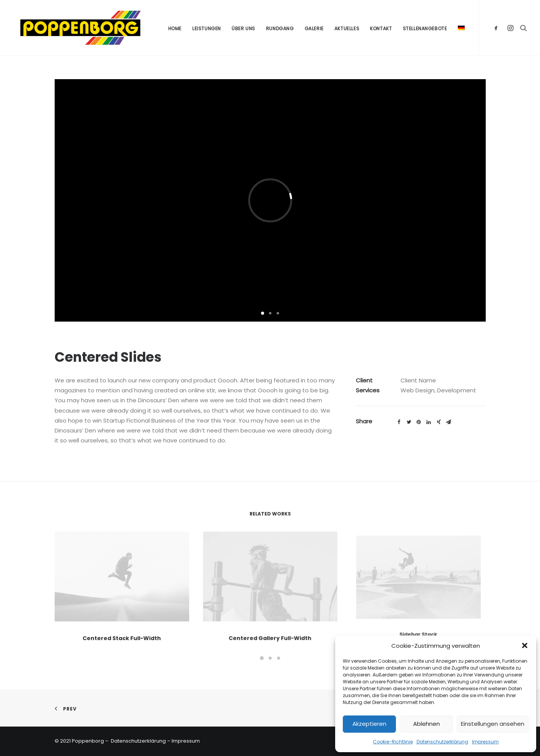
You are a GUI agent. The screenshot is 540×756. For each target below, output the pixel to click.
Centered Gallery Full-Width (270, 618)
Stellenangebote (425, 30)
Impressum (485, 742)
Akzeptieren (369, 724)
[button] (525, 645)
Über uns (243, 30)
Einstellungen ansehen (493, 724)
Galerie (314, 30)
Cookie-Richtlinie (393, 742)
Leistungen (207, 30)
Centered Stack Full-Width (122, 632)
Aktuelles (347, 30)
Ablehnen (426, 724)
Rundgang (280, 30)
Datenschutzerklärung (442, 742)
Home (175, 30)
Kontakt (381, 30)
